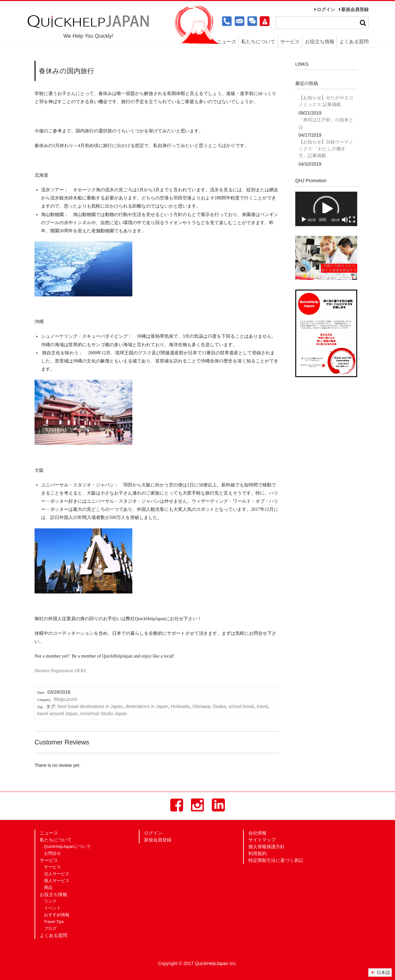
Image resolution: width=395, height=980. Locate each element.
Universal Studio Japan (104, 714)
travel (262, 706)
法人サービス (57, 874)
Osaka (219, 706)
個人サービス (57, 881)
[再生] (304, 220)
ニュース (227, 41)
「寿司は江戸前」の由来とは (326, 123)
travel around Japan (57, 714)
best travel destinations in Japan (90, 706)
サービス (290, 41)
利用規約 (257, 853)
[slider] (323, 220)
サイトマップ (262, 840)
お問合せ (52, 853)
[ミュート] (345, 220)
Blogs (59, 699)
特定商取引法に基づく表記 (276, 860)
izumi (72, 699)
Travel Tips (54, 922)
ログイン (326, 9)
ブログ (50, 929)
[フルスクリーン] (352, 220)
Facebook (177, 805)
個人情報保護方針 (267, 847)
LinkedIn (218, 805)
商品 (48, 888)
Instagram (197, 805)
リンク (50, 901)
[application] (326, 209)
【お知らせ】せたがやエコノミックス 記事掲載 (326, 101)
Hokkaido (180, 706)
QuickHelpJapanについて (67, 847)
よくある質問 (354, 41)
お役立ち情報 (320, 41)
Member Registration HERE (60, 671)
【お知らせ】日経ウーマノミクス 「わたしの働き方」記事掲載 (326, 149)
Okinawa (201, 706)
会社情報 (257, 833)
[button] (326, 209)
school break (241, 706)
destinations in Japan (147, 706)
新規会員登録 (355, 9)
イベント (52, 908)
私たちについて (258, 41)
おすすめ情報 (57, 915)
